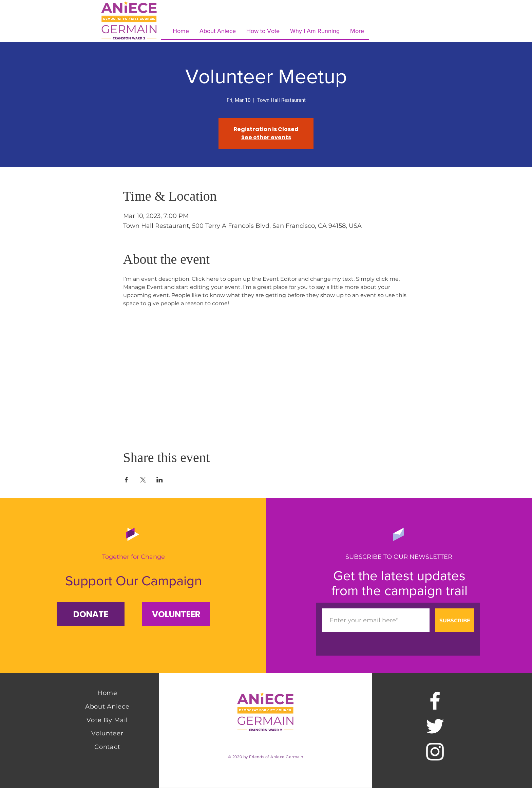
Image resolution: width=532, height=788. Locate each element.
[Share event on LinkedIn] (160, 480)
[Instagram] (435, 752)
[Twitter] (435, 726)
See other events (266, 137)
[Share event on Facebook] (126, 480)
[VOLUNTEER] (176, 614)
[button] (91, 614)
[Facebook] (435, 701)
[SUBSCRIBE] (455, 620)
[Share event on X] (143, 480)
